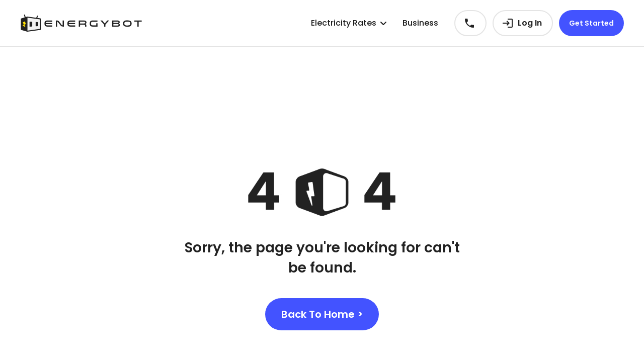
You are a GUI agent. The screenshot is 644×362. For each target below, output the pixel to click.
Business (420, 23)
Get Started (591, 23)
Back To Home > (322, 314)
